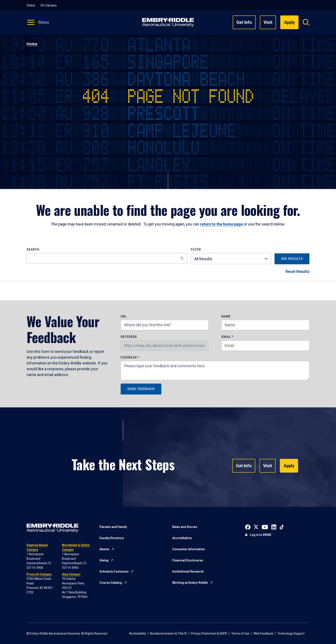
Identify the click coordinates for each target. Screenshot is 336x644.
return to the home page (221, 224)
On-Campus (49, 5)
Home (32, 44)
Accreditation (182, 538)
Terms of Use (240, 633)
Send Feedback (141, 389)
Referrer (129, 337)
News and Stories (185, 527)
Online (31, 5)
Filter (196, 250)
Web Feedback (263, 633)
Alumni (104, 549)
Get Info (244, 22)
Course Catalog (111, 583)
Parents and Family (113, 527)
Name (226, 317)
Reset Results (297, 271)
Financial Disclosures (188, 560)
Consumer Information (189, 549)
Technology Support (291, 633)
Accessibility (138, 633)
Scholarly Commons (114, 571)
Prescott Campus (39, 574)
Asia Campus (71, 574)
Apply (289, 466)
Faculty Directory (112, 538)
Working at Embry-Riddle (190, 583)
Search (33, 250)
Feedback (129, 358)
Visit (268, 22)
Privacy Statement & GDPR (209, 633)
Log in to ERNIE (261, 535)
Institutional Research (188, 571)
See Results (292, 259)
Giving (104, 560)
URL (124, 317)
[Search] (107, 258)
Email (226, 337)
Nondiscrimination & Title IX (168, 633)
